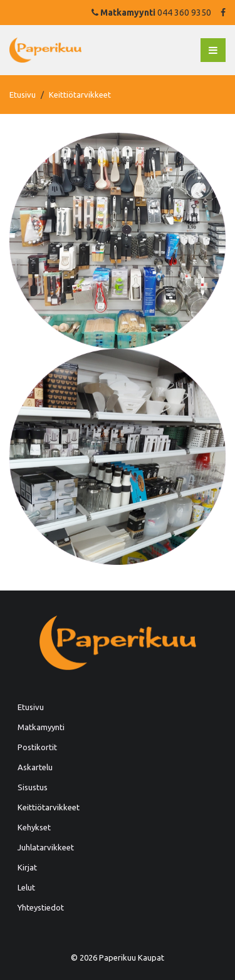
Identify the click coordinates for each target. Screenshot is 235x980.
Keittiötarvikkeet (49, 807)
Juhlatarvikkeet (46, 847)
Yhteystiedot (41, 907)
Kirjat (27, 867)
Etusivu (23, 95)
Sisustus (33, 787)
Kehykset (34, 827)
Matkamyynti (41, 727)
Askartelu (35, 767)
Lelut (26, 887)
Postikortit (37, 747)
